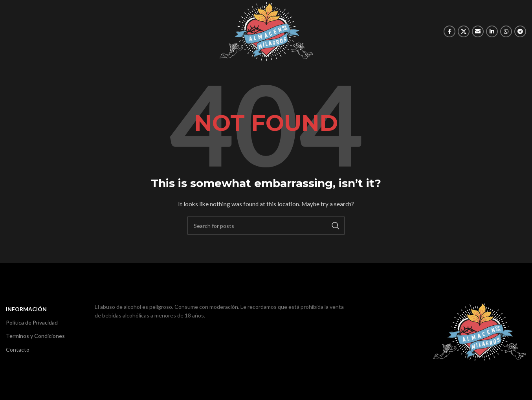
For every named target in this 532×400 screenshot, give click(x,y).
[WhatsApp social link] (506, 31)
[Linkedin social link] (492, 31)
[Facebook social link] (449, 31)
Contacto (18, 350)
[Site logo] (266, 31)
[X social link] (464, 31)
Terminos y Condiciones (35, 336)
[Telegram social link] (520, 31)
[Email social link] (478, 31)
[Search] (266, 226)
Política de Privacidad (32, 322)
